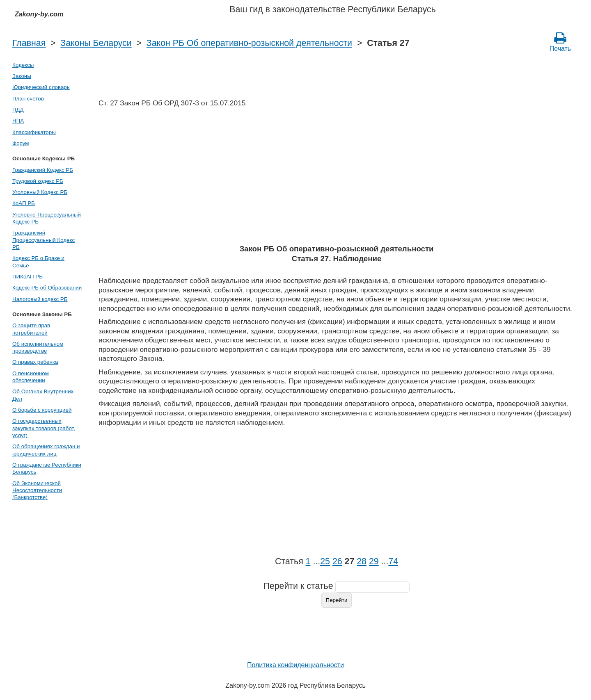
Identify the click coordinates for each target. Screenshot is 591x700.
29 (374, 561)
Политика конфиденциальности (295, 665)
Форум (21, 143)
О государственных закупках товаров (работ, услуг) (44, 428)
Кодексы (23, 65)
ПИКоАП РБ (27, 277)
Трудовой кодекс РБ (38, 181)
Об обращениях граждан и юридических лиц (46, 450)
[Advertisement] (337, 178)
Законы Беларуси (96, 43)
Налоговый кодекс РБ (40, 299)
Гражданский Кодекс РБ (43, 170)
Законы (22, 76)
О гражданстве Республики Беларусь (47, 468)
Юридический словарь (41, 87)
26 (337, 561)
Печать (560, 42)
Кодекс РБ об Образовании (47, 288)
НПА (18, 121)
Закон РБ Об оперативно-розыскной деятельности (249, 43)
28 (362, 561)
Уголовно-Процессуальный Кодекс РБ (47, 218)
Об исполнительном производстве (38, 347)
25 (325, 561)
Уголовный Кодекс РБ (40, 192)
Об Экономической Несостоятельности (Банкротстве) (37, 490)
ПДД (18, 110)
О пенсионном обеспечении (31, 377)
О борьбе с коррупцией (42, 410)
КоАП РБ (24, 203)
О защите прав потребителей (31, 329)
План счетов (28, 99)
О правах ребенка (35, 362)
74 (393, 561)
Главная (29, 43)
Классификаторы (34, 132)
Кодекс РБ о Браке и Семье (38, 262)
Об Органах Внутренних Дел (43, 395)
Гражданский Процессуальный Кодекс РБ (44, 240)
